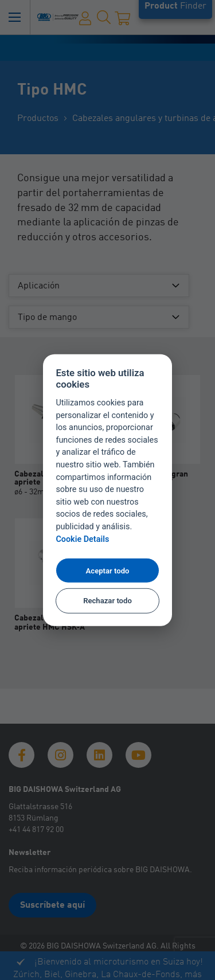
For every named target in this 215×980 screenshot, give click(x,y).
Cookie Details (82, 539)
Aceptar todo (108, 570)
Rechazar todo (107, 600)
